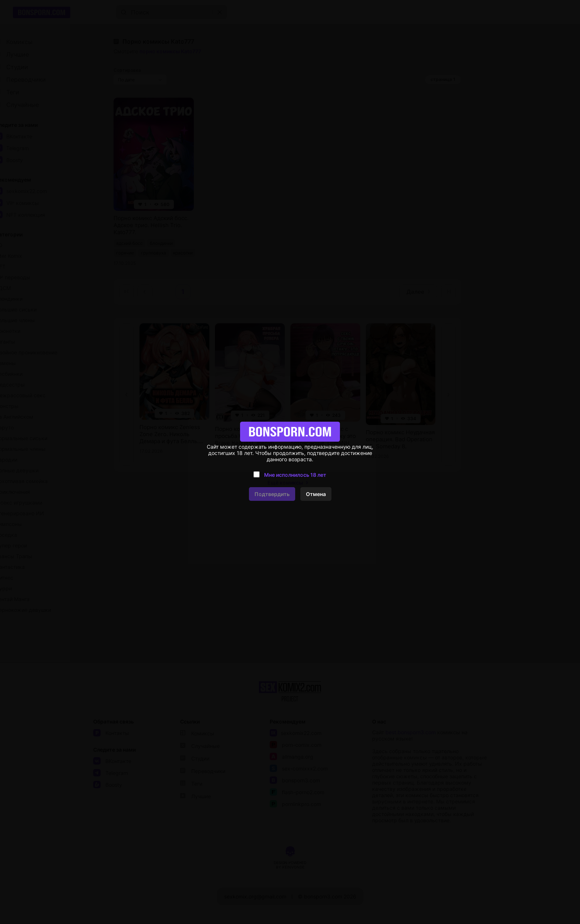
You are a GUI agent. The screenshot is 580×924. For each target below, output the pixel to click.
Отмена (316, 494)
